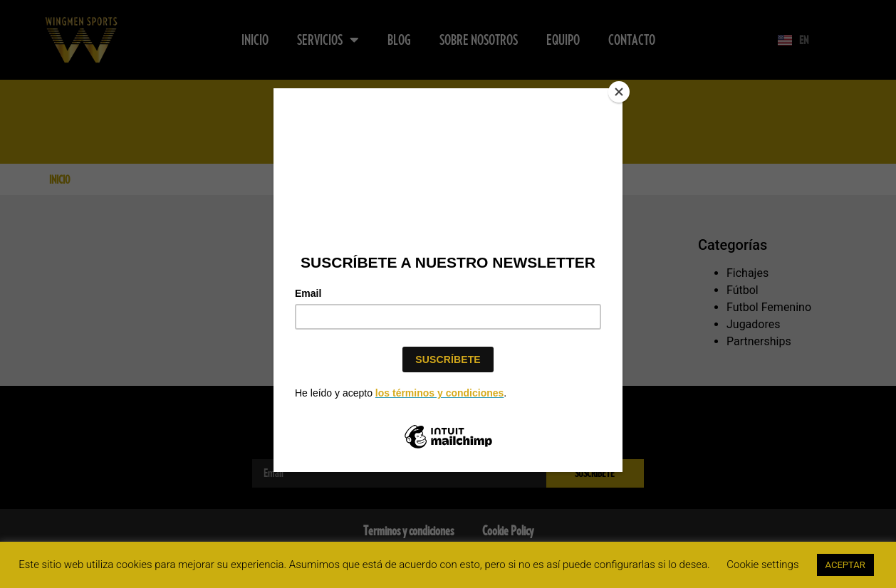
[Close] (619, 92)
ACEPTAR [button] (845, 565)
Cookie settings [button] (762, 565)
